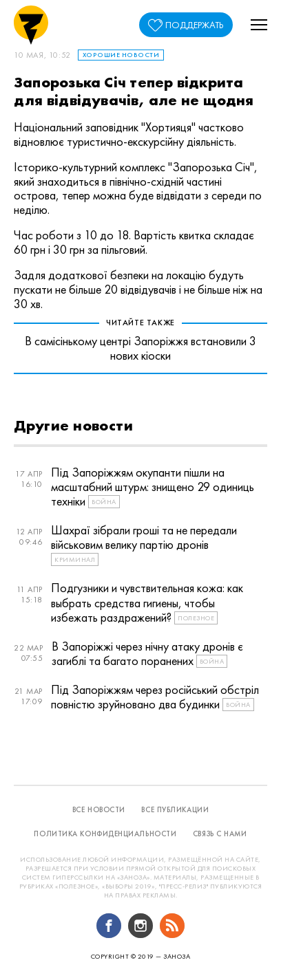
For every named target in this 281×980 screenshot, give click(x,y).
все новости (99, 809)
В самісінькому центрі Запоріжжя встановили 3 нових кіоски (140, 348)
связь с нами (220, 834)
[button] (259, 25)
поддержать (195, 25)
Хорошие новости (121, 55)
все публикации (175, 809)
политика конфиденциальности (105, 834)
